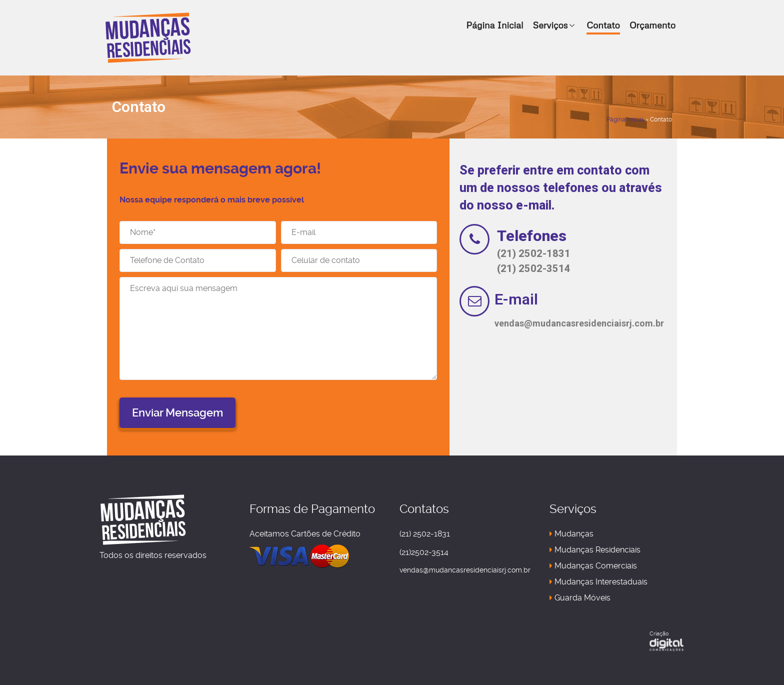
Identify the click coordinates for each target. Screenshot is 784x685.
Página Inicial (625, 119)
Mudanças (571, 534)
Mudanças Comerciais (593, 566)
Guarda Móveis (580, 598)
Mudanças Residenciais (595, 550)
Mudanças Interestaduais (598, 582)
